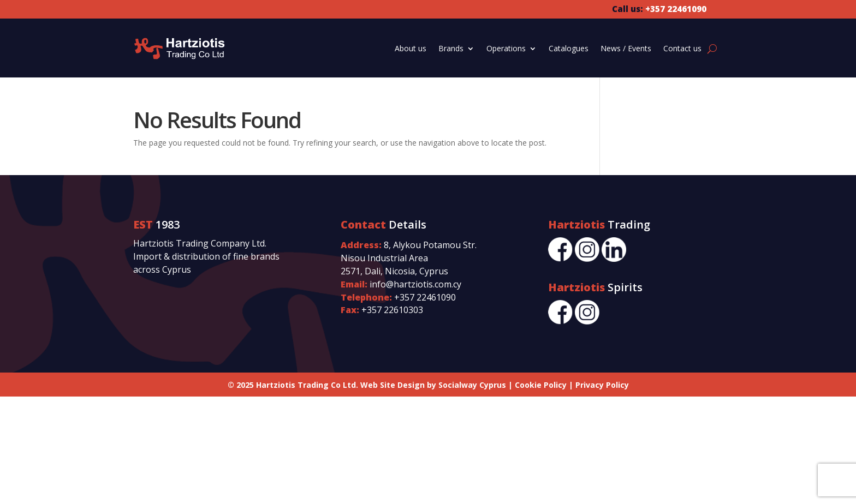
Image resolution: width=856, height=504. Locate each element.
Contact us (682, 48)
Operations (506, 48)
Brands (451, 48)
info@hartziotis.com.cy (415, 284)
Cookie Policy (541, 385)
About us (411, 48)
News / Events (626, 48)
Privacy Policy (602, 385)
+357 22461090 (425, 297)
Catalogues (569, 48)
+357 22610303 (392, 310)
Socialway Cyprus (472, 385)
